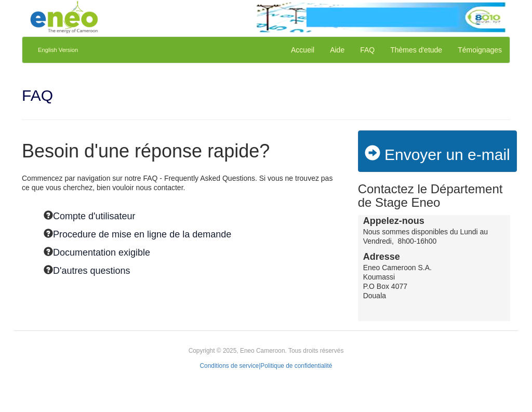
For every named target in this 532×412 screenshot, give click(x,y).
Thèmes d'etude (416, 50)
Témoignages (480, 50)
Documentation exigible (102, 252)
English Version (58, 50)
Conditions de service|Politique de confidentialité (266, 366)
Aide (337, 50)
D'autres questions (92, 271)
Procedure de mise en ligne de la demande (142, 234)
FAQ (367, 50)
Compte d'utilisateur (94, 216)
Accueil (303, 50)
